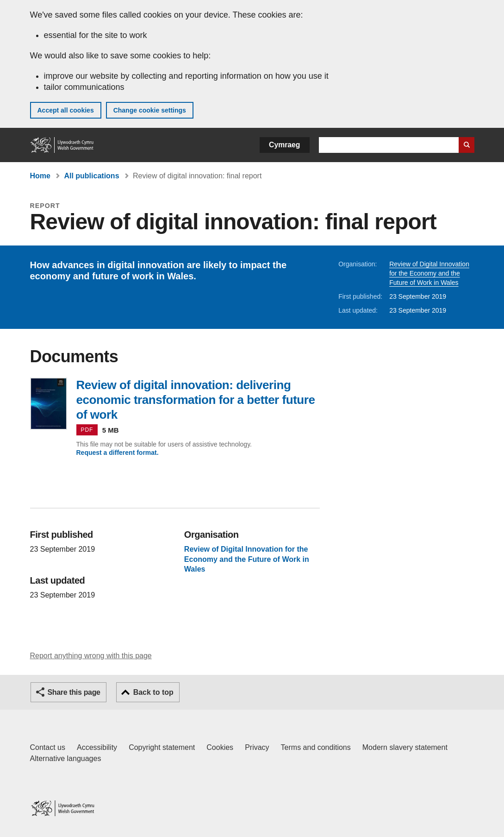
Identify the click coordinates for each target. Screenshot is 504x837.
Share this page (74, 692)
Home (40, 176)
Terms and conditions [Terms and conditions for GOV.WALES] (316, 747)
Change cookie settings (150, 110)
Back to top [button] (153, 692)
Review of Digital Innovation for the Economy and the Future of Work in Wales (429, 273)
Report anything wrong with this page (91, 656)
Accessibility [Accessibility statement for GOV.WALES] (97, 747)
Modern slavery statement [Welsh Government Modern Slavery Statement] (405, 747)
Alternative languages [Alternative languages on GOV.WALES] (66, 758)
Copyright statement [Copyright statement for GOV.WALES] (162, 747)
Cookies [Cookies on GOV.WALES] (220, 747)
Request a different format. (118, 453)
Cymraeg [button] (284, 145)
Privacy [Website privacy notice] (257, 747)
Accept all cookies (66, 110)
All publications (91, 176)
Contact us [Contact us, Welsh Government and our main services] (48, 747)
